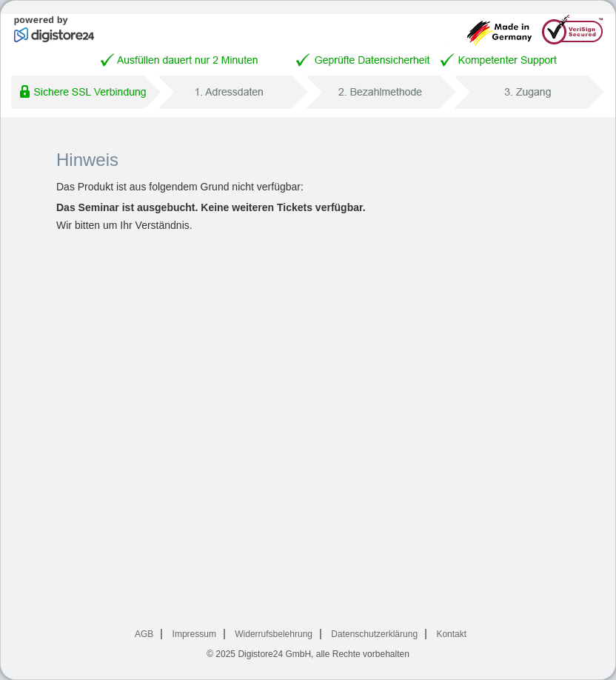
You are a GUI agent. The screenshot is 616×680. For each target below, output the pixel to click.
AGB (144, 634)
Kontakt (451, 634)
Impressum (194, 634)
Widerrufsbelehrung (274, 634)
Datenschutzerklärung (374, 634)
